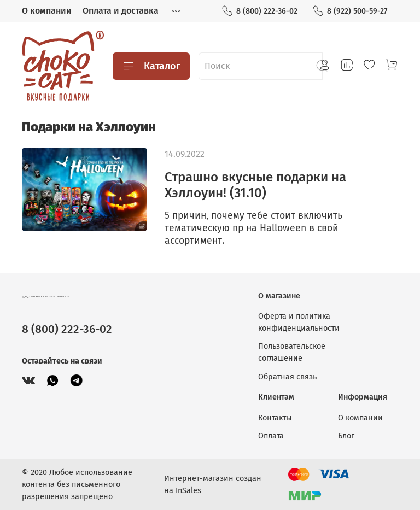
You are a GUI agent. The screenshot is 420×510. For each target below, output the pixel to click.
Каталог (151, 66)
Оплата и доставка (121, 11)
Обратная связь (287, 377)
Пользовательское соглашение (292, 352)
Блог (346, 436)
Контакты (275, 418)
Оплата (271, 436)
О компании (47, 11)
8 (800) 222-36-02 (259, 11)
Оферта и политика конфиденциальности (299, 322)
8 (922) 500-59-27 (350, 11)
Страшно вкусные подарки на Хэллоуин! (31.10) (255, 185)
